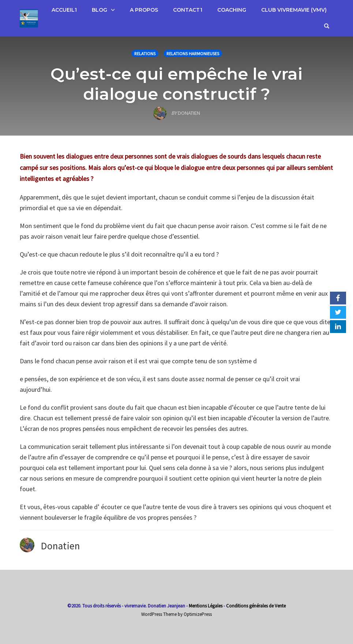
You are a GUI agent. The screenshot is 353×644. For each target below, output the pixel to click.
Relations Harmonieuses (193, 54)
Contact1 (188, 10)
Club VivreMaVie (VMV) (294, 10)
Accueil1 (64, 10)
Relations (145, 54)
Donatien (60, 546)
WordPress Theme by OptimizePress (176, 614)
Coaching (232, 10)
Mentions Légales (206, 606)
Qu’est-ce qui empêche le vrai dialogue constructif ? (176, 84)
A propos (144, 10)
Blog (99, 10)
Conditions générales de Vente (256, 606)
